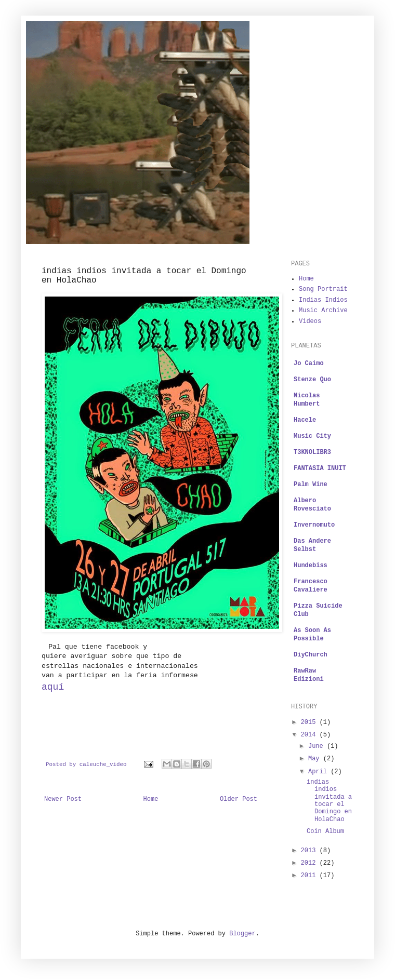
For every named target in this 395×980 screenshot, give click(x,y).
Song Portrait (323, 289)
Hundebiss (311, 566)
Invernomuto (314, 525)
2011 (310, 876)
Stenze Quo (312, 380)
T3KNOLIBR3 (312, 452)
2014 (310, 735)
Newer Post (63, 799)
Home (151, 799)
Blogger (242, 934)
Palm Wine (311, 485)
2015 (310, 722)
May (316, 759)
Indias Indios (323, 300)
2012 (310, 863)
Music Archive (323, 311)
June (318, 746)
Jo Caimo (309, 364)
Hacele (305, 420)
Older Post (239, 799)
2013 (310, 851)
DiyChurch (311, 655)
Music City (312, 436)
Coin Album (325, 831)
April (319, 772)
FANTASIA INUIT (320, 468)
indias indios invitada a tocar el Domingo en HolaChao (329, 801)
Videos (310, 321)
